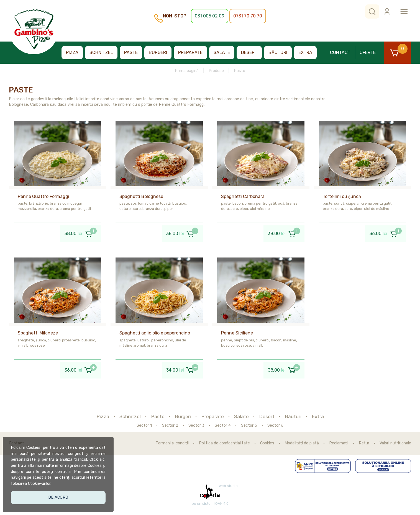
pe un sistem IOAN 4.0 (210, 504)
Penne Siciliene (237, 333)
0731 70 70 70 (248, 16)
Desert (249, 52)
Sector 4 (223, 426)
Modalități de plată (302, 443)
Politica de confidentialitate (224, 443)
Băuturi (278, 52)
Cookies (267, 443)
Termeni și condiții (172, 443)
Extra (305, 52)
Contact (340, 52)
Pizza (72, 52)
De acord (60, 495)
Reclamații (339, 443)
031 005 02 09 (210, 16)
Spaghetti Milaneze (38, 333)
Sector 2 (170, 426)
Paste (131, 52)
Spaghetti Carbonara (243, 196)
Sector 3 (196, 426)
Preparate (190, 52)
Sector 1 (144, 426)
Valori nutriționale (395, 443)
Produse (216, 71)
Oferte (368, 52)
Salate (222, 52)
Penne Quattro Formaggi (43, 196)
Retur (364, 443)
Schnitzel (101, 52)
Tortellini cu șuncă (342, 196)
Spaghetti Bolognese (141, 196)
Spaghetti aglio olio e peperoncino (155, 333)
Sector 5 (249, 426)
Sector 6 (275, 426)
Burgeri (158, 52)
